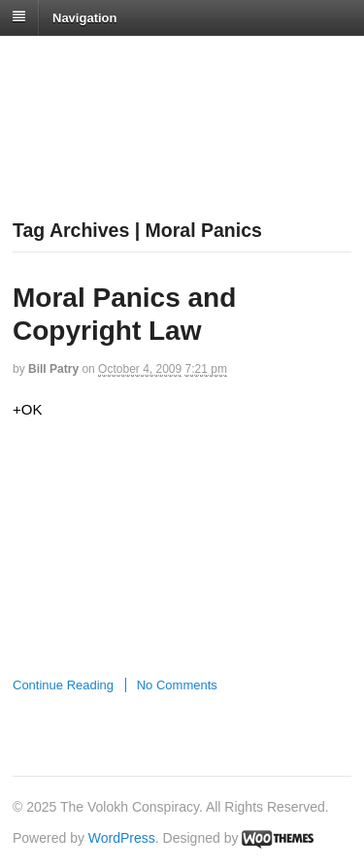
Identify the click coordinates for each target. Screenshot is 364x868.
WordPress (122, 838)
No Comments (177, 685)
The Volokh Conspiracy (149, 60)
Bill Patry (53, 369)
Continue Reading (63, 685)
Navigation (84, 17)
